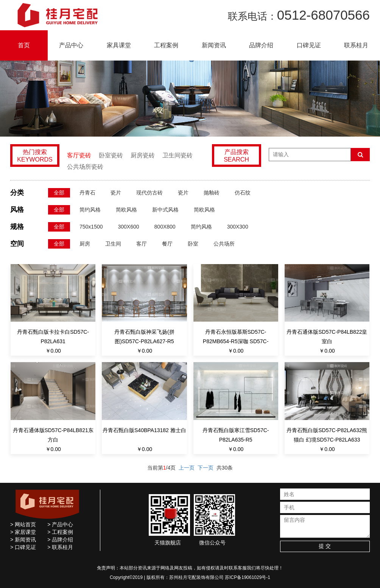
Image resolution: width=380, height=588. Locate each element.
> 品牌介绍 (60, 540)
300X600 (129, 227)
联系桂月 (356, 45)
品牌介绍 (261, 45)
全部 (59, 193)
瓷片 (116, 193)
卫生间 (113, 244)
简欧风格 (126, 210)
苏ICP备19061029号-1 (248, 577)
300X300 (238, 227)
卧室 (193, 244)
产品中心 (71, 45)
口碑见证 (309, 45)
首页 (24, 45)
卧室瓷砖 (111, 155)
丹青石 (87, 193)
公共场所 (224, 244)
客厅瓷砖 (79, 155)
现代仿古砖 (150, 193)
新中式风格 (165, 210)
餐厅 (167, 244)
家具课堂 (119, 45)
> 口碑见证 (23, 547)
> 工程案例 (60, 532)
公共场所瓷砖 (85, 167)
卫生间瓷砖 (178, 155)
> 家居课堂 (23, 532)
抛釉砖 (212, 193)
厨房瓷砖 (143, 155)
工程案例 (166, 45)
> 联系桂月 (60, 547)
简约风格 (90, 210)
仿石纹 (243, 193)
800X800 (165, 227)
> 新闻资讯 (23, 540)
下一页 (206, 468)
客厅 (142, 244)
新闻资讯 (214, 45)
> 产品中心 (60, 524)
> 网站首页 (23, 524)
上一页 (187, 468)
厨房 (85, 244)
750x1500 (91, 227)
